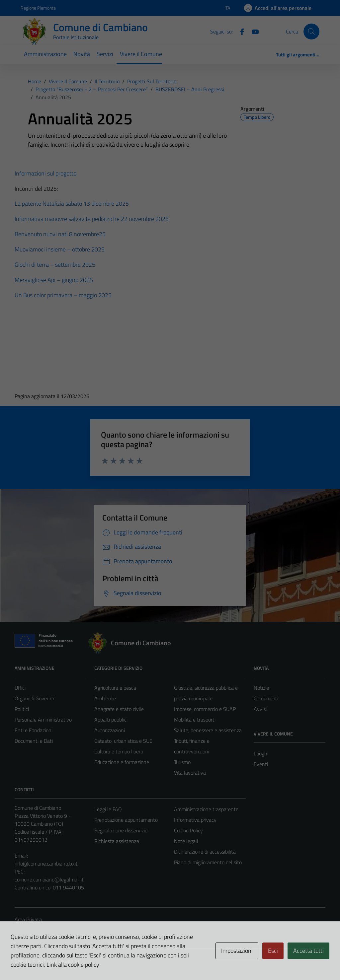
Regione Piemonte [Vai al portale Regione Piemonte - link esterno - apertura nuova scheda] (38, 8)
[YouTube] (253, 31)
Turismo (182, 762)
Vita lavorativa (190, 773)
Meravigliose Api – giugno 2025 (54, 280)
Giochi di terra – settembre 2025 (55, 265)
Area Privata (28, 919)
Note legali (186, 841)
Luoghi (261, 753)
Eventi (261, 764)
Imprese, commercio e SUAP (205, 709)
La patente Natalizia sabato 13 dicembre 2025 (72, 204)
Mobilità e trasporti (195, 720)
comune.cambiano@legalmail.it (49, 879)
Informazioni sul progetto (45, 173)
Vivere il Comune (141, 54)
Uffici (20, 688)
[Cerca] (311, 32)
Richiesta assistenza (117, 841)
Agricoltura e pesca (115, 688)
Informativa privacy (195, 820)
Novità (82, 54)
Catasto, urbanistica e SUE (123, 741)
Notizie (261, 688)
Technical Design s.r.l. (60, 961)
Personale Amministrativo (43, 720)
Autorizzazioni (110, 730)
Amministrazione (45, 54)
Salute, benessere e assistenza (208, 730)
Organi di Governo (34, 698)
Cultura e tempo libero (119, 751)
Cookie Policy (188, 830)
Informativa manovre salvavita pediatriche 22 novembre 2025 (92, 219)
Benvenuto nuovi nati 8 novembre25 (60, 234)
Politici (22, 709)
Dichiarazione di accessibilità (205, 852)
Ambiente (105, 698)
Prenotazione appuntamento (126, 820)
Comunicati (266, 698)
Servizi (105, 54)
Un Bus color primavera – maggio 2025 (63, 295)
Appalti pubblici (111, 720)
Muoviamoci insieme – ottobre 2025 (60, 249)
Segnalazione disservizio (121, 830)
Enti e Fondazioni (34, 730)
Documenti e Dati (34, 741)
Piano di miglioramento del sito (208, 862)
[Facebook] (239, 31)
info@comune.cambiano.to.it (46, 864)
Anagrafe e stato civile (119, 709)
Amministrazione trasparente (206, 809)
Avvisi (260, 709)
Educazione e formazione (122, 762)
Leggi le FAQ (108, 809)
